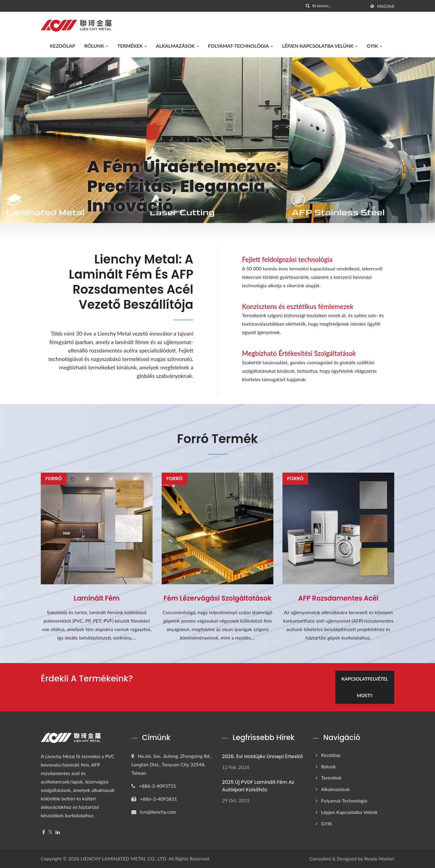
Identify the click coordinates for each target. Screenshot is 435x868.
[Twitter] (50, 832)
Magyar (386, 6)
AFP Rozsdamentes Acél (338, 598)
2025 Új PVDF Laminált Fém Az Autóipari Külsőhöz (258, 786)
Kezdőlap (63, 46)
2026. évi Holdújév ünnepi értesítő (263, 756)
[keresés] (308, 6)
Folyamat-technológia (241, 46)
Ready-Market (379, 858)
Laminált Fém (97, 598)
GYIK (374, 46)
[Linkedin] (58, 832)
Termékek (132, 46)
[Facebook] (44, 832)
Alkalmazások (177, 46)
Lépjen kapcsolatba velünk (320, 46)
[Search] (339, 6)
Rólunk (96, 46)
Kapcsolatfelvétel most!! (365, 687)
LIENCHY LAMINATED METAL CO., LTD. (124, 858)
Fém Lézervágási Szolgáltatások (217, 598)
